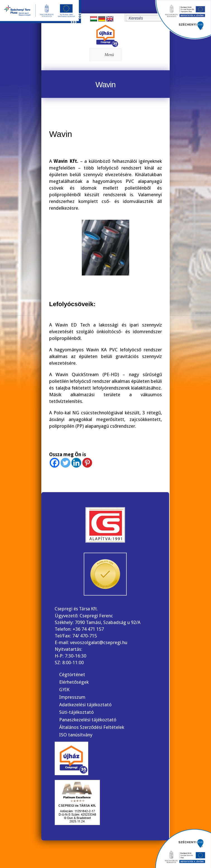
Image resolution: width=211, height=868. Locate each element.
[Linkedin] (76, 463)
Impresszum (72, 697)
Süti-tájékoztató (76, 712)
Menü (104, 55)
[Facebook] (55, 463)
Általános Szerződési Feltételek (92, 727)
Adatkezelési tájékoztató (85, 705)
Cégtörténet (72, 674)
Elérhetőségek (74, 682)
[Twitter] (65, 463)
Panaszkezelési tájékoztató (88, 720)
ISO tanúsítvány (76, 735)
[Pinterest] (87, 463)
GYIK (64, 690)
